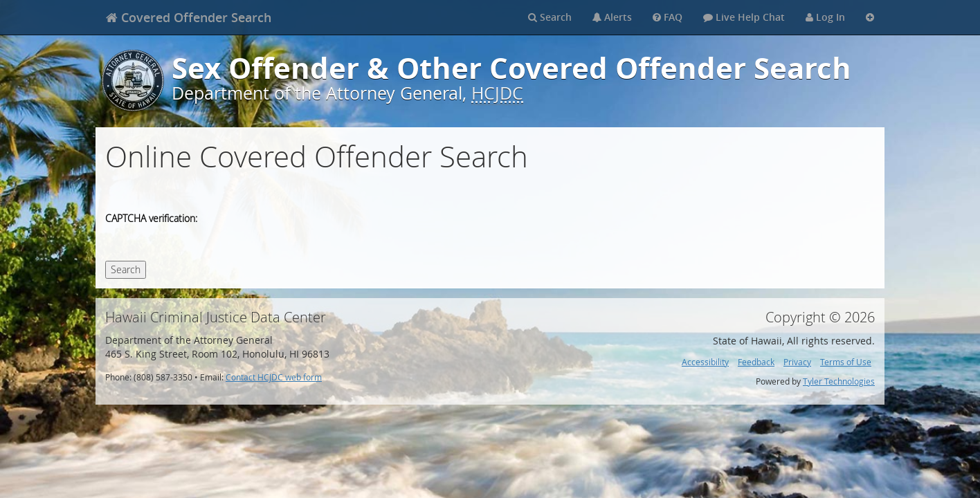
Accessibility (705, 362)
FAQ (668, 17)
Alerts (612, 17)
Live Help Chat (744, 17)
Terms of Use (846, 362)
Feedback (756, 362)
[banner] (189, 17)
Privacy (797, 362)
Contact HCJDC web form (274, 377)
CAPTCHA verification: (151, 218)
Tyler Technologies (839, 381)
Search (550, 17)
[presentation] (314, 220)
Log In (825, 17)
